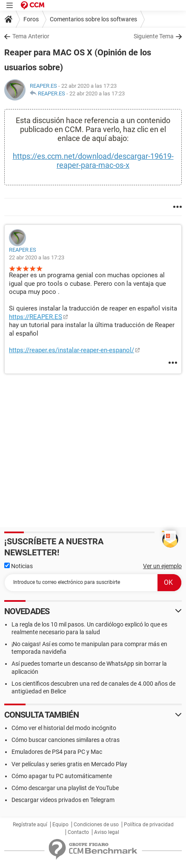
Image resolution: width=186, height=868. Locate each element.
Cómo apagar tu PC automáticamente (62, 776)
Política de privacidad (149, 825)
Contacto (78, 832)
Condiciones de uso (96, 825)
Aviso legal (107, 832)
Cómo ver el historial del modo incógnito (64, 728)
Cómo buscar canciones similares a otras (66, 740)
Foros (31, 19)
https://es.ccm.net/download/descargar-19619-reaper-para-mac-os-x (93, 161)
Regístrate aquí (30, 825)
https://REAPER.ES (36, 317)
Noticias (19, 566)
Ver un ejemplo (162, 566)
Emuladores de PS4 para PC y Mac (57, 752)
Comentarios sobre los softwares (93, 19)
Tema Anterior (31, 36)
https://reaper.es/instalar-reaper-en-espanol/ (72, 350)
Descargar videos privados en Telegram (63, 800)
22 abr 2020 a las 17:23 (97, 93)
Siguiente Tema (154, 36)
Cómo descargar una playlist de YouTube (65, 788)
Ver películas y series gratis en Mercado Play (69, 764)
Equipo (60, 825)
